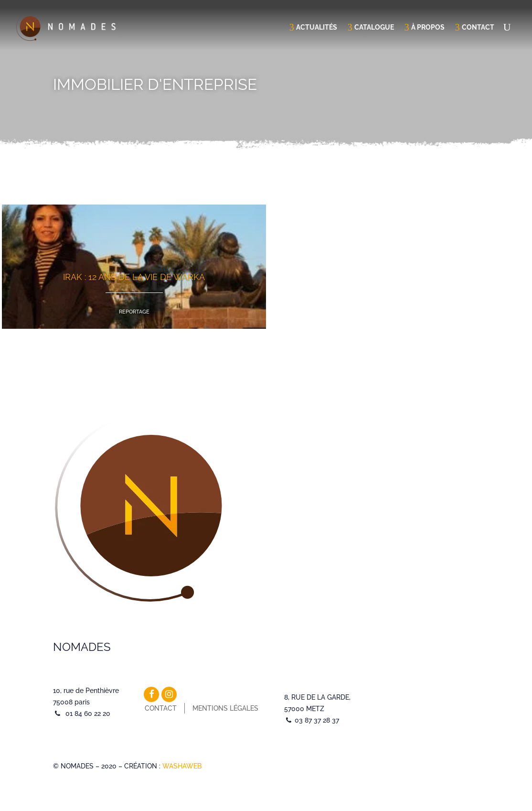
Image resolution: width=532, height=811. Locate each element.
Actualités (317, 27)
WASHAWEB (182, 766)
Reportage (134, 312)
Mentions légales (225, 708)
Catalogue (374, 27)
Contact (478, 27)
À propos (428, 27)
